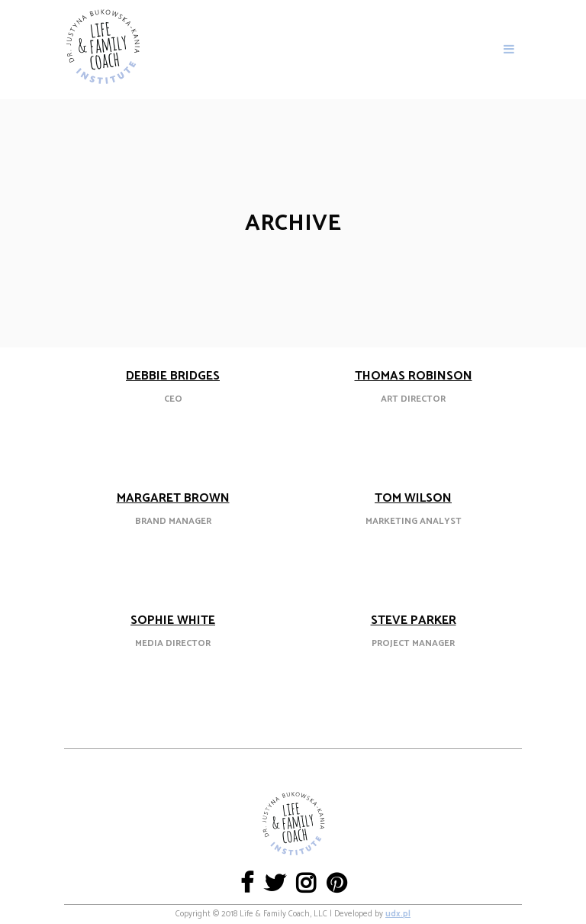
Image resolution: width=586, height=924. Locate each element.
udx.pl (398, 914)
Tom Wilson (413, 498)
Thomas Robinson (414, 376)
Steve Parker (414, 620)
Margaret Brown (173, 498)
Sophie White (173, 620)
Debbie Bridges (173, 376)
